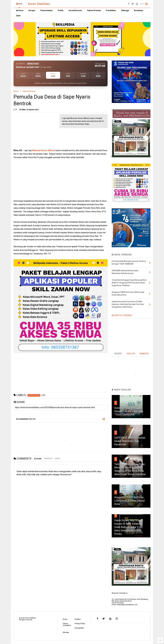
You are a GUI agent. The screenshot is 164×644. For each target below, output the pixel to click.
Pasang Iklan (79, 628)
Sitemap (66, 632)
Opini (18, 16)
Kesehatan (139, 10)
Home (20, 10)
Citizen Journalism (67, 625)
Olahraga (125, 10)
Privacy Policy (80, 624)
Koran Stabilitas (39, 4)
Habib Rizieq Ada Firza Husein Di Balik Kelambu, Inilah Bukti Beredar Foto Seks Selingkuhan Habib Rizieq (128, 527)
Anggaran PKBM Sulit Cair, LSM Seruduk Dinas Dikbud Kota (129, 501)
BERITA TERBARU (122, 315)
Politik (61, 10)
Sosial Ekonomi (75, 10)
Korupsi (32, 10)
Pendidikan (111, 10)
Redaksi (78, 619)
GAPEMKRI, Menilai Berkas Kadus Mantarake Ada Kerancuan (130, 441)
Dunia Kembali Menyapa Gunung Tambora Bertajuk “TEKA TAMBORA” (129, 411)
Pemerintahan (46, 10)
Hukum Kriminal (94, 10)
